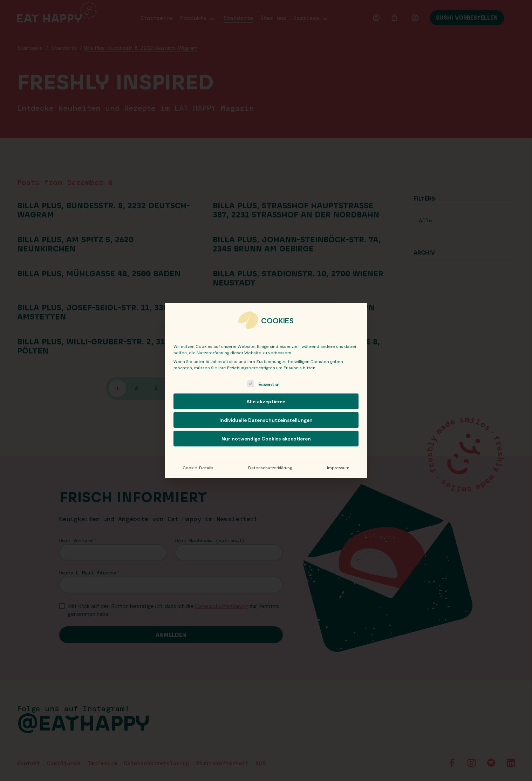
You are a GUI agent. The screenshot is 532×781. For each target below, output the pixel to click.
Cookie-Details (198, 467)
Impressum (338, 467)
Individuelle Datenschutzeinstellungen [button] (266, 420)
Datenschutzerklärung (270, 467)
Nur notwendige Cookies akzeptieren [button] (266, 439)
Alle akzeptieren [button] (266, 401)
